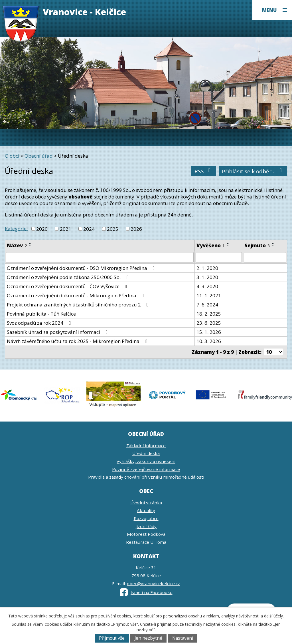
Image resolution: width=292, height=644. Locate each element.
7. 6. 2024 (207, 305)
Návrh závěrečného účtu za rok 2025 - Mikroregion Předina (78, 341)
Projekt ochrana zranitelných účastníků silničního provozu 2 (79, 305)
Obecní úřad (39, 156)
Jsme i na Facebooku (146, 592)
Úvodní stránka (146, 503)
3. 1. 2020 (207, 277)
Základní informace (146, 446)
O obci (12, 156)
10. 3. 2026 (209, 341)
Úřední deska (146, 453)
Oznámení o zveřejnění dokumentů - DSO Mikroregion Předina (82, 268)
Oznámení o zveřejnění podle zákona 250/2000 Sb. (69, 277)
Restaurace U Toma (146, 542)
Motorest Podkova (146, 534)
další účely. (274, 616)
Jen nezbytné (148, 638)
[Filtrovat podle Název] (100, 257)
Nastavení (183, 638)
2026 (136, 229)
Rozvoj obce (146, 518)
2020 (42, 229)
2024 (89, 229)
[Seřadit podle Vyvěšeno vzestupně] (228, 243)
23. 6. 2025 (209, 323)
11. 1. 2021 (209, 295)
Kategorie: (16, 228)
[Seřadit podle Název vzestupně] (30, 243)
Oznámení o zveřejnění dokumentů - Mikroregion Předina (76, 295)
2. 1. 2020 (207, 268)
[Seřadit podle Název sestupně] (30, 246)
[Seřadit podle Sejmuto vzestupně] (273, 243)
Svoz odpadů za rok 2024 (40, 323)
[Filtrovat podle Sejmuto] (265, 257)
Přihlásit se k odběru (253, 171)
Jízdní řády (146, 526)
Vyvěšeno (211, 245)
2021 (66, 229)
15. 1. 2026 (209, 332)
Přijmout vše (112, 638)
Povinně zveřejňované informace (146, 469)
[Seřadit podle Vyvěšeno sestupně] (228, 246)
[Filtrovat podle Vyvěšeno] (219, 257)
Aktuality (146, 510)
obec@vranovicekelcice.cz (153, 583)
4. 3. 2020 (207, 286)
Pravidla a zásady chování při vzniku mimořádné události (146, 477)
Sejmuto (257, 245)
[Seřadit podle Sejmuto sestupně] (273, 246)
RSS (204, 171)
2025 (113, 229)
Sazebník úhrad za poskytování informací (58, 332)
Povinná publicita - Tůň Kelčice (41, 314)
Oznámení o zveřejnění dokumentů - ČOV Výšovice (68, 286)
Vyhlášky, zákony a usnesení (146, 461)
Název (17, 245)
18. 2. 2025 (209, 314)
